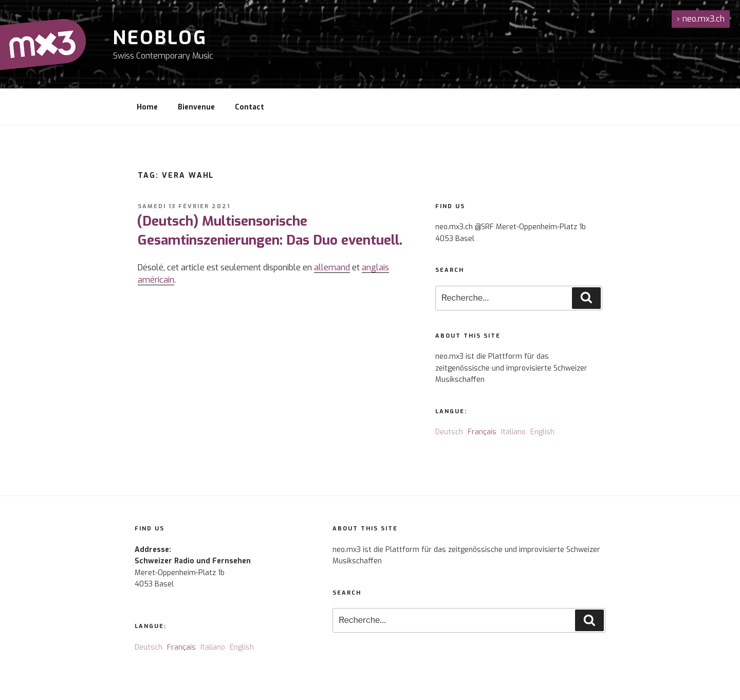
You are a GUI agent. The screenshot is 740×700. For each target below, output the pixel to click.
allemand (332, 268)
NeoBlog (160, 38)
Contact (249, 107)
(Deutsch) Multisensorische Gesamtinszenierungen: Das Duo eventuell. (270, 231)
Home (147, 107)
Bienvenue (196, 107)
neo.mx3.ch (701, 19)
